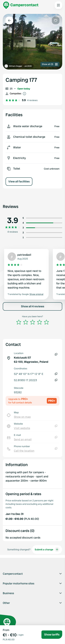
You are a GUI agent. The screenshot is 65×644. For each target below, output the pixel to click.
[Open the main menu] (58, 5)
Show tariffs (52, 635)
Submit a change (47, 549)
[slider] (33, 322)
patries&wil (24, 255)
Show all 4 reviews (33, 306)
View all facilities (19, 181)
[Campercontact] (21, 5)
